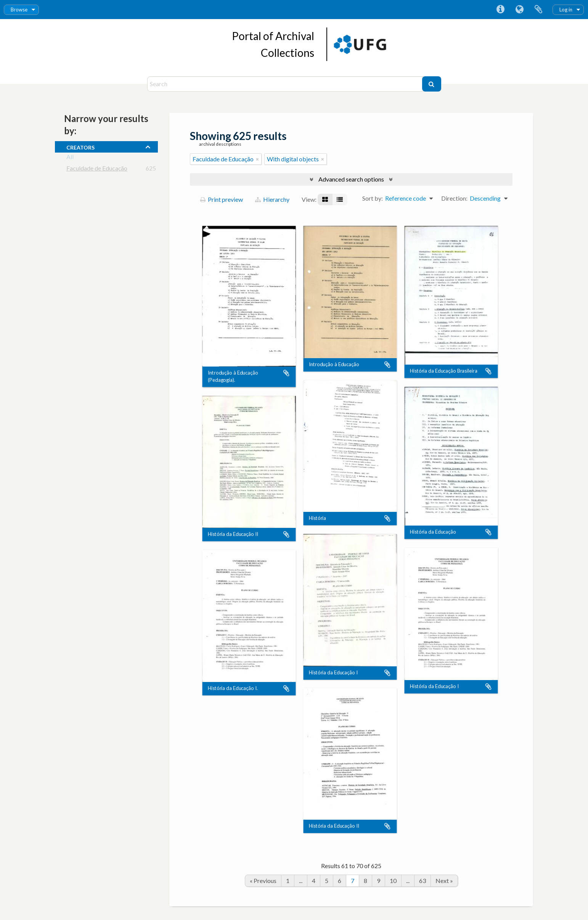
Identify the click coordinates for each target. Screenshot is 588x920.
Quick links (500, 10)
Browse (19, 10)
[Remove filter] (257, 159)
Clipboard (538, 10)
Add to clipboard (286, 373)
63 (423, 881)
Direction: (454, 198)
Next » (444, 881)
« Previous (263, 881)
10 (393, 881)
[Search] (286, 84)
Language (519, 10)
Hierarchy (272, 199)
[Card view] (325, 199)
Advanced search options (351, 179)
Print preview (222, 199)
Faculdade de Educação (97, 170)
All (70, 158)
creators (80, 146)
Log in (566, 10)
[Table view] (340, 199)
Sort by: (373, 198)
